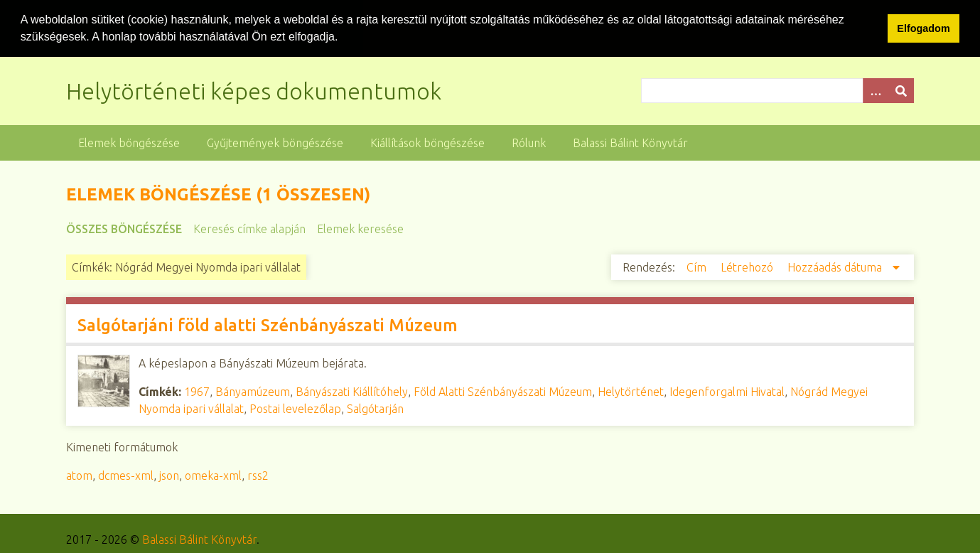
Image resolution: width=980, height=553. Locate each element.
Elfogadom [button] (923, 28)
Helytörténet (631, 391)
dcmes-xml (126, 475)
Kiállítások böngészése (427, 142)
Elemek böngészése (129, 142)
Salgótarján (375, 408)
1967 (197, 391)
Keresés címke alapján (249, 228)
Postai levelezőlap (295, 408)
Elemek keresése (360, 228)
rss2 (258, 475)
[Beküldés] (901, 90)
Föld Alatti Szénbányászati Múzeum (503, 391)
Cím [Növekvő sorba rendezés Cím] (698, 267)
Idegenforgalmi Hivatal (727, 391)
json (169, 475)
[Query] (777, 90)
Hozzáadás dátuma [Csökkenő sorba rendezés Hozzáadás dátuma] (836, 267)
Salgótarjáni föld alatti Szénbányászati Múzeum (268, 324)
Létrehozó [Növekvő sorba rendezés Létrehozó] (748, 267)
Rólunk (529, 142)
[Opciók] (876, 90)
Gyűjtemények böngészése (275, 142)
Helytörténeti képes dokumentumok (254, 90)
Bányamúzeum (253, 391)
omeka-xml (213, 475)
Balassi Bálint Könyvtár (630, 142)
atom (79, 475)
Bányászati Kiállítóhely (352, 391)
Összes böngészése (124, 228)
